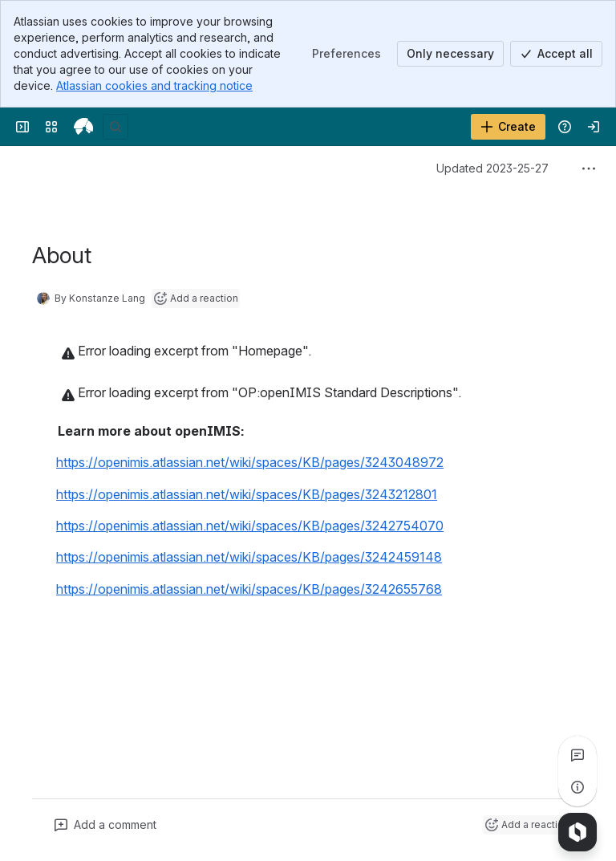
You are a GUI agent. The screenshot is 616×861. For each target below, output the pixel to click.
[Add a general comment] (105, 825)
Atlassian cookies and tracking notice (154, 85)
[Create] (508, 127)
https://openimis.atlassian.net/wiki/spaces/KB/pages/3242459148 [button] (249, 557)
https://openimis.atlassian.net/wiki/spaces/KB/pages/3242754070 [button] (250, 526)
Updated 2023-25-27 (492, 168)
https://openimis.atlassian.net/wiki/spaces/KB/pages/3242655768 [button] (249, 589)
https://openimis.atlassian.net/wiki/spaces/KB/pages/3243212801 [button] (247, 494)
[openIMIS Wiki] (83, 127)
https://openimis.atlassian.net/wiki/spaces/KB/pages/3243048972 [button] (250, 462)
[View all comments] (577, 755)
